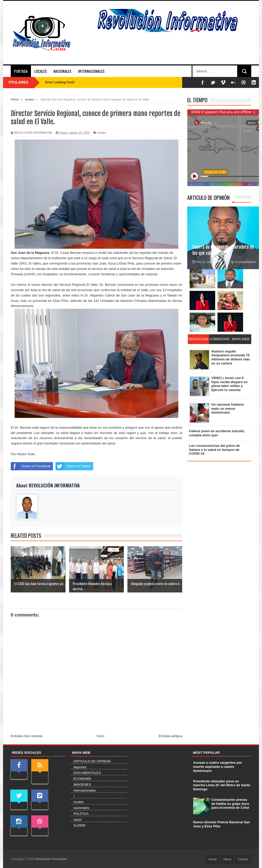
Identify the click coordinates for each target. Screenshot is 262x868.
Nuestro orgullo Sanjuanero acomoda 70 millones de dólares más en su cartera (231, 357)
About (227, 859)
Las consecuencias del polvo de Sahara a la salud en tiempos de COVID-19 (215, 450)
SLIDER (79, 825)
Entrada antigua (170, 736)
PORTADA (21, 71)
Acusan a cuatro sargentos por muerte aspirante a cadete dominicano (218, 767)
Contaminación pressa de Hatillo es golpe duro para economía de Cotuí (230, 804)
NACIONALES (62, 71)
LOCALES (41, 71)
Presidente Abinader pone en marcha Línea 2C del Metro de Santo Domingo (222, 785)
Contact (243, 859)
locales (102, 133)
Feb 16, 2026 (203, 262)
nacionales (81, 808)
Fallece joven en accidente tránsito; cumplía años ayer (217, 433)
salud (77, 820)
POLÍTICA (81, 814)
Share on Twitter (73, 466)
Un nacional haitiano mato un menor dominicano (228, 408)
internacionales (85, 790)
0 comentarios (243, 262)
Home (213, 859)
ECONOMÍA (83, 779)
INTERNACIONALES (91, 71)
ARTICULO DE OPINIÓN (208, 198)
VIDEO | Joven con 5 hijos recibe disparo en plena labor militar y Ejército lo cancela (230, 384)
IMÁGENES (82, 785)
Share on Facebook (31, 466)
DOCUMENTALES (87, 773)
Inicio (101, 736)
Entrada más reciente (27, 736)
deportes (80, 767)
